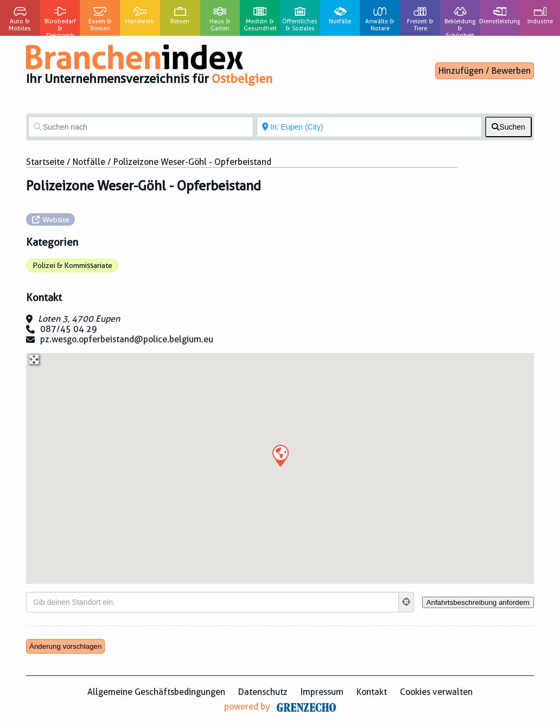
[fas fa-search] (508, 127)
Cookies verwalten (436, 692)
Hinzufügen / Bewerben (485, 71)
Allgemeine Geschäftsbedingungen (156, 692)
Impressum (322, 692)
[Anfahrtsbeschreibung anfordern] (478, 602)
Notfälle (89, 162)
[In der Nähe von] (369, 127)
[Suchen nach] (141, 127)
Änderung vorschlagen (65, 646)
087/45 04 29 (69, 329)
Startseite (45, 162)
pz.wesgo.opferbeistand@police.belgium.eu (127, 339)
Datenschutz (263, 692)
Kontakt (372, 692)
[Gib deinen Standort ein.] (212, 602)
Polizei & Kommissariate (72, 265)
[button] (280, 455)
